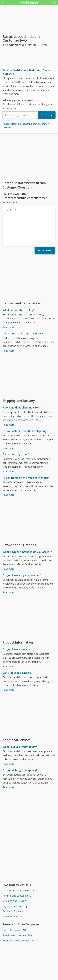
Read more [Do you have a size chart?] (9, 641)
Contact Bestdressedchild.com (19, 865)
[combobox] (20, 115)
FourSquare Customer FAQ (17, 910)
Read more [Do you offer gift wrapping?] (9, 762)
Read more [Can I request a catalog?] (9, 665)
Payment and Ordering (15, 881)
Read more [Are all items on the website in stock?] (9, 470)
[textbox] (20, 115)
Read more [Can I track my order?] (9, 446)
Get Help (47, 115)
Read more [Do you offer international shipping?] (9, 423)
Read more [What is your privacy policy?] (9, 739)
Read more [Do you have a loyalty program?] (9, 567)
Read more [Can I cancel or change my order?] (9, 325)
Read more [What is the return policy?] (9, 302)
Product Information (14, 886)
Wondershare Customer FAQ (18, 915)
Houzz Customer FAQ (14, 905)
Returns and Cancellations (17, 870)
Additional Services (13, 891)
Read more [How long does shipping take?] (9, 400)
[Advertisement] (29, 157)
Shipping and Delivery (15, 876)
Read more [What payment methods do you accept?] (9, 544)
